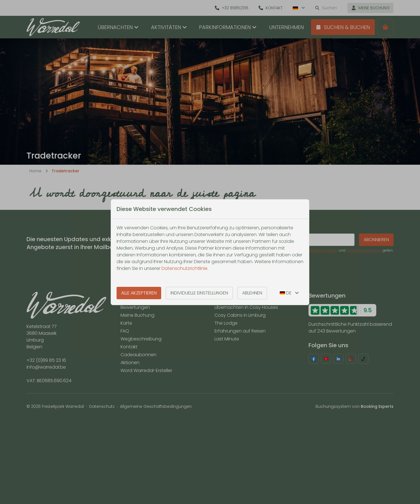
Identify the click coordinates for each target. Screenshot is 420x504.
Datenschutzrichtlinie (184, 268)
